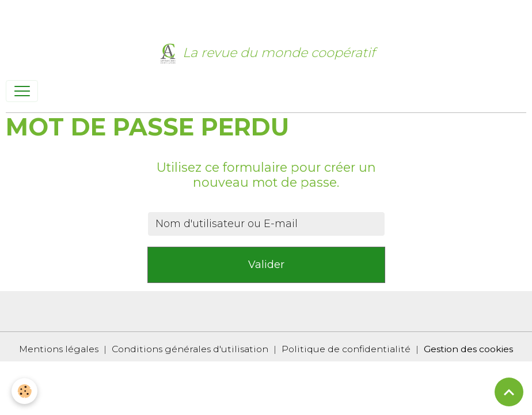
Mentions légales (59, 349)
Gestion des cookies (468, 349)
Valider (266, 265)
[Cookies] (24, 391)
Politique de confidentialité (346, 349)
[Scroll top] (509, 392)
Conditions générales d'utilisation (190, 349)
